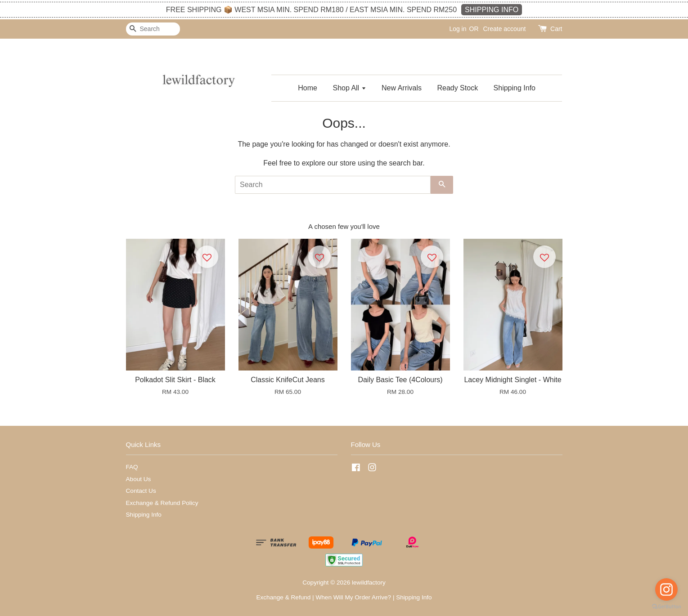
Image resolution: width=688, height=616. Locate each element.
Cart (556, 29)
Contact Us (141, 491)
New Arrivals (402, 88)
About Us (139, 479)
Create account (504, 29)
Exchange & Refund (283, 597)
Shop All (349, 88)
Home (308, 88)
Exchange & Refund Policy (162, 503)
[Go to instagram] (666, 589)
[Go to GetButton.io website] (666, 607)
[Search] (153, 29)
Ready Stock (457, 88)
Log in (458, 29)
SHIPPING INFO (492, 10)
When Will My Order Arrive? (353, 597)
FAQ (132, 467)
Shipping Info (515, 88)
